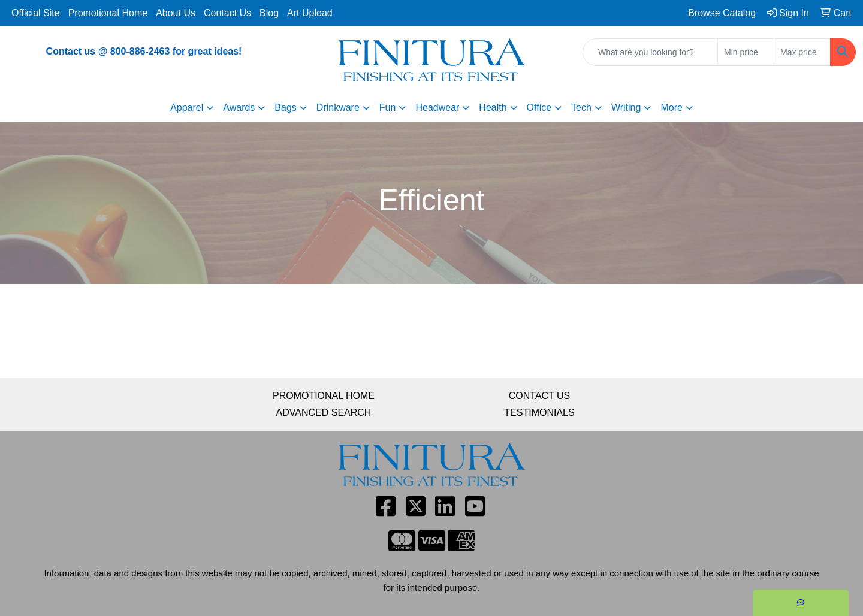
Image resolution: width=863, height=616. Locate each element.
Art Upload (310, 13)
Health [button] (493, 108)
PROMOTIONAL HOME (324, 396)
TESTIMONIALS (539, 413)
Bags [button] (285, 108)
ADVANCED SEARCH (324, 413)
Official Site (36, 13)
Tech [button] (581, 108)
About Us (176, 13)
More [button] (671, 108)
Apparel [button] (187, 108)
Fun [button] (388, 108)
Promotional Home (108, 13)
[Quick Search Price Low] (746, 52)
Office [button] (539, 108)
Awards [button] (239, 108)
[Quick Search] (650, 52)
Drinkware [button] (338, 108)
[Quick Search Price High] (802, 52)
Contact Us (227, 13)
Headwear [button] (437, 108)
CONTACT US (540, 396)
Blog (269, 13)
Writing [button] (626, 108)
